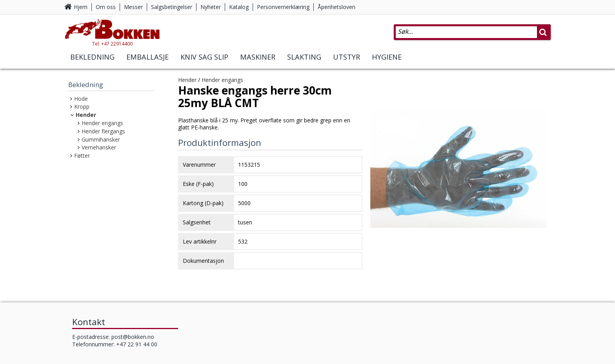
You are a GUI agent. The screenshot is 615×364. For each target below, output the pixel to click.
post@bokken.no (133, 337)
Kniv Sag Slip (204, 62)
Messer (133, 7)
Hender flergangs (103, 131)
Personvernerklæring (283, 7)
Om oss (106, 7)
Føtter (82, 156)
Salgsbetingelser (172, 7)
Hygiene (387, 62)
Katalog (239, 7)
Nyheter (211, 7)
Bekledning (92, 62)
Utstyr (347, 62)
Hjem (81, 7)
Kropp (82, 106)
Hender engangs (102, 123)
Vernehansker (99, 147)
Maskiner (258, 62)
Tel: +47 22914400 (123, 48)
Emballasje (147, 62)
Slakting (304, 62)
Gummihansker (101, 139)
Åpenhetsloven (337, 7)
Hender (86, 115)
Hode (81, 99)
